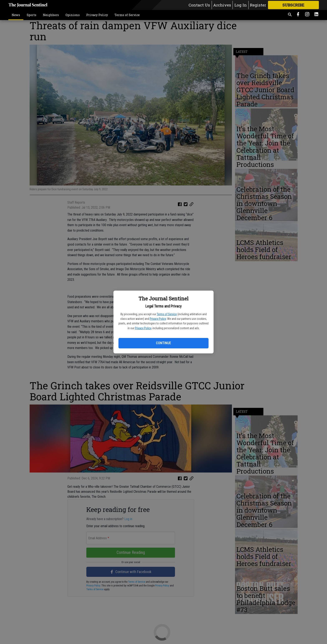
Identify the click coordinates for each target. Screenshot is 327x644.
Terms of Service (167, 314)
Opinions (73, 15)
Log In (241, 5)
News (16, 15)
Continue (163, 343)
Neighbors (51, 15)
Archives (222, 5)
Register (258, 5)
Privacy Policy (158, 319)
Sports (31, 15)
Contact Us (199, 5)
